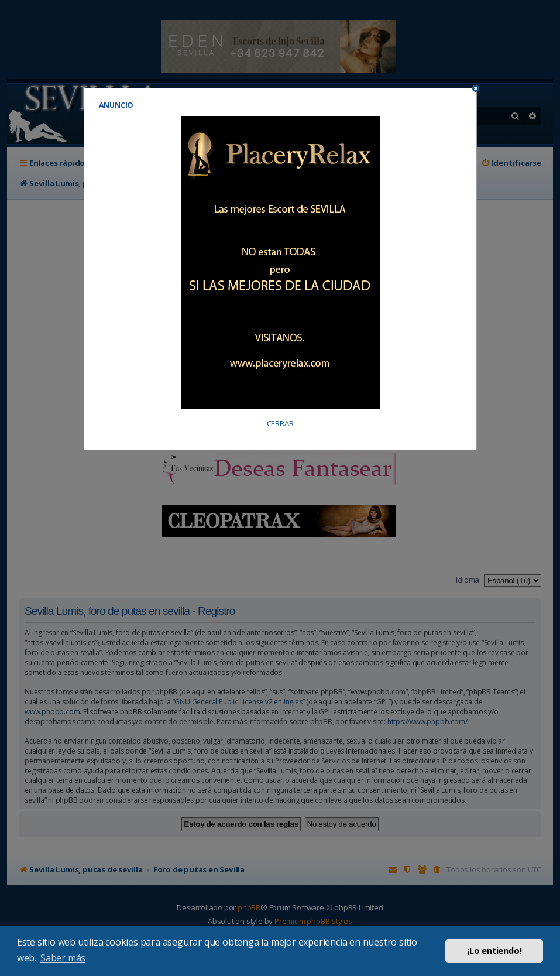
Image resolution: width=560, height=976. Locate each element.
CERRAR (280, 424)
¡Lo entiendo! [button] (494, 951)
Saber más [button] (63, 958)
